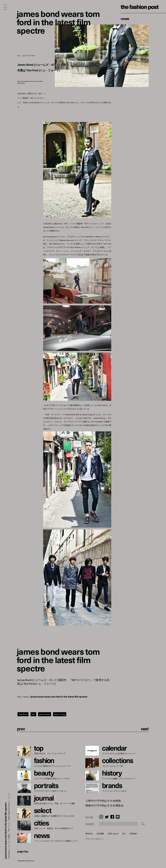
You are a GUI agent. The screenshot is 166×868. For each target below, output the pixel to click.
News (125, 18)
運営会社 (89, 834)
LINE (118, 817)
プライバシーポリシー (95, 839)
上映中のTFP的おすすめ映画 (103, 801)
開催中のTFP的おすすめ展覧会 (105, 806)
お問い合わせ (113, 834)
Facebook (112, 817)
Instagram (101, 817)
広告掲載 (100, 834)
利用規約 (133, 834)
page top (23, 851)
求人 (124, 834)
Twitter (107, 817)
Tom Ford (23, 714)
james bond (45, 714)
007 (33, 714)
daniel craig (60, 714)
